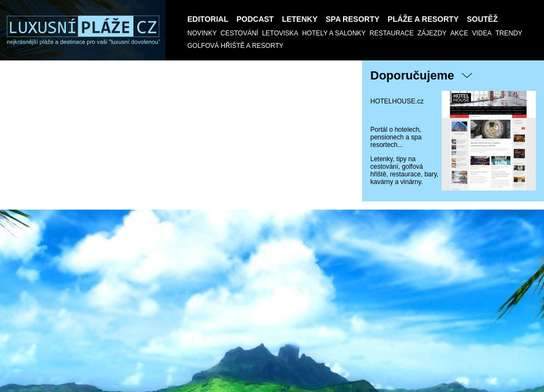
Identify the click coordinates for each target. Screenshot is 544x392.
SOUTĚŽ (482, 19)
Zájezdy (432, 33)
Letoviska (280, 33)
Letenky (300, 19)
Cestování (239, 33)
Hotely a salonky (334, 33)
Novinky (202, 33)
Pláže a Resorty (423, 19)
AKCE (459, 33)
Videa (482, 33)
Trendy (509, 33)
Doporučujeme (412, 75)
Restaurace (392, 33)
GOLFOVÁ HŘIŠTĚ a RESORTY (236, 46)
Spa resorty (353, 19)
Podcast (255, 19)
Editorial (208, 19)
